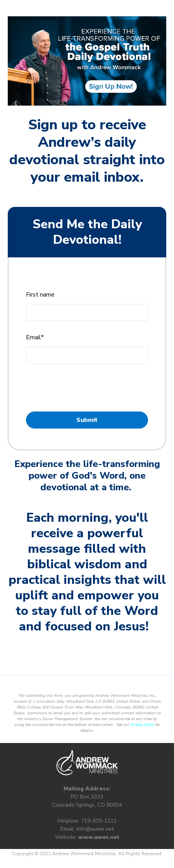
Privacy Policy (64, 399)
